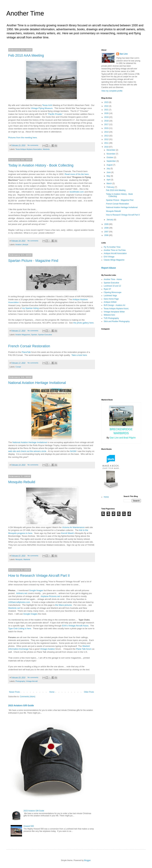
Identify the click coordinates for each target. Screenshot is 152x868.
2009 (107, 224)
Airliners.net (22, 593)
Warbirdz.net (14, 608)
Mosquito (19, 559)
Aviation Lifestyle (22, 245)
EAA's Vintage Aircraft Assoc (75, 626)
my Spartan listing (30, 308)
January (110, 220)
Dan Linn (124, 54)
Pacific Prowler (55, 114)
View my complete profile (112, 91)
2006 (107, 235)
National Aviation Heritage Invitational (37, 383)
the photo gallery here (83, 323)
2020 (107, 113)
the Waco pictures (64, 605)
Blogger (87, 860)
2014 (107, 132)
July (109, 169)
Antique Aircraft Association (115, 253)
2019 (107, 117)
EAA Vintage (109, 257)
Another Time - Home (113, 279)
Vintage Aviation (47, 649)
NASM (73, 451)
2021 (107, 110)
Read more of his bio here (77, 174)
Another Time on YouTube (115, 250)
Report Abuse (109, 268)
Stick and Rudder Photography (117, 321)
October (110, 157)
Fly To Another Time (112, 247)
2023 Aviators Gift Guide (21, 705)
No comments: (33, 145)
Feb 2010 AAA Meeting (26, 55)
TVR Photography (111, 318)
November (111, 154)
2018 (107, 121)
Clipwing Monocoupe (112, 292)
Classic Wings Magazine (114, 260)
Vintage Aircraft (32, 681)
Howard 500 (29, 826)
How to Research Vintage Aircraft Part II (39, 576)
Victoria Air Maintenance (73, 527)
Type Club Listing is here (20, 628)
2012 (107, 139)
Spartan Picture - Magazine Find (33, 261)
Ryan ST (107, 289)
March (109, 183)
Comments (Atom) (27, 697)
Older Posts (89, 692)
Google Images (36, 590)
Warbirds (46, 149)
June (109, 172)
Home (52, 692)
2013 (107, 136)
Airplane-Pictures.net (50, 596)
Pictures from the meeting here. (23, 138)
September (111, 161)
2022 (107, 106)
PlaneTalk (26, 352)
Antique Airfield (110, 302)
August (110, 165)
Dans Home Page (111, 299)
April (109, 180)
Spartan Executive (45, 335)
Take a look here (79, 355)
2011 (107, 143)
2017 (107, 124)
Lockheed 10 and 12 (112, 286)
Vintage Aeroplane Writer (114, 312)
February (111, 187)
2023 (107, 102)
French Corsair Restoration (29, 346)
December (111, 150)
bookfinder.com (77, 192)
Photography (20, 681)
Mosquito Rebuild (22, 482)
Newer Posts (14, 692)
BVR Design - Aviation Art (114, 305)
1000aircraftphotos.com (19, 602)
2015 (107, 128)
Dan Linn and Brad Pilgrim (123, 438)
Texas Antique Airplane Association (29, 149)
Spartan (34, 335)
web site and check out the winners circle (27, 451)
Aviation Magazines (23, 335)
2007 (107, 232)
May (109, 176)
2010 (107, 147)
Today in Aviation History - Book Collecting (41, 165)
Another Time (25, 13)
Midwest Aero (109, 315)
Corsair (18, 367)
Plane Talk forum (84, 649)
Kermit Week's (68, 533)
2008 (107, 228)
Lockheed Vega (110, 296)
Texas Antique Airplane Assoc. (116, 309)
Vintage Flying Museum (42, 108)
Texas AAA (47, 105)
